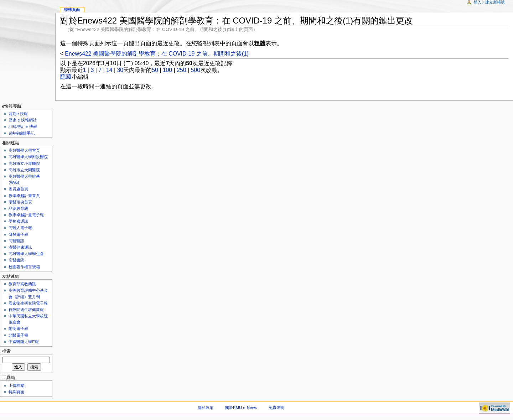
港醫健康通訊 (20, 247)
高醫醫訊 (16, 241)
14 (109, 70)
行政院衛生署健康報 (26, 310)
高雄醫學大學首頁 (24, 150)
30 (120, 70)
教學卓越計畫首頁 (24, 196)
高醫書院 (16, 260)
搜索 (6, 351)
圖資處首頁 (18, 189)
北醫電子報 (18, 335)
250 (181, 70)
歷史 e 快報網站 (25, 120)
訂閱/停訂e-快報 (23, 126)
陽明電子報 (18, 328)
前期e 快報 (18, 114)
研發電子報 (18, 234)
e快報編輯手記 (21, 133)
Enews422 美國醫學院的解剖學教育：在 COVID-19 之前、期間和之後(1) (157, 54)
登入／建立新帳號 (489, 2)
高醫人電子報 (20, 228)
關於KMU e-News (241, 408)
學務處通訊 (18, 221)
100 (167, 70)
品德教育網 (18, 208)
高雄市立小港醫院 (24, 164)
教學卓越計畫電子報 (26, 215)
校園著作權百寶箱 (24, 267)
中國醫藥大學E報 (24, 342)
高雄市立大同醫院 (24, 170)
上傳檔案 (16, 385)
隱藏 (66, 77)
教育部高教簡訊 (22, 284)
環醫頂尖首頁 (20, 202)
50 (155, 70)
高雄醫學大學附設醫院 (28, 157)
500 (196, 70)
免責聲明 (276, 408)
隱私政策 (206, 408)
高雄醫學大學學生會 (26, 254)
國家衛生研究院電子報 (28, 303)
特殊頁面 (72, 10)
